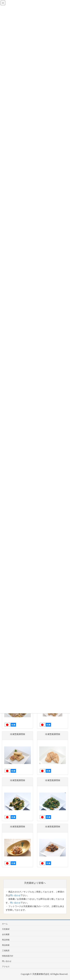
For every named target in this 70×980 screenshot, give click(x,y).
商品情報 (6, 940)
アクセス (6, 967)
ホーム (5, 924)
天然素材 (6, 929)
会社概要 (6, 934)
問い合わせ (15, 895)
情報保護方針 (8, 956)
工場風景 (6, 951)
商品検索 (6, 945)
